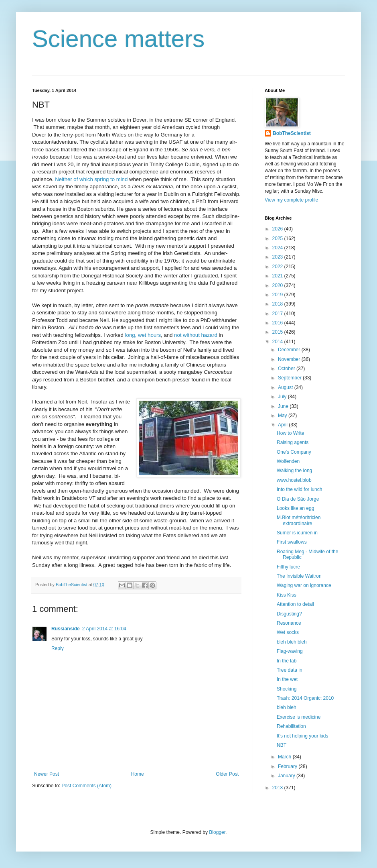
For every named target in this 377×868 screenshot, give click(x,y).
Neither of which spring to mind (91, 179)
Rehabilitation (291, 726)
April (283, 425)
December (290, 350)
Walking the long (294, 471)
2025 (278, 238)
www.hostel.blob (294, 480)
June (284, 406)
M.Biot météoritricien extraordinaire (299, 520)
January (287, 776)
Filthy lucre (288, 567)
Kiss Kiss (287, 595)
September (290, 378)
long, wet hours (143, 335)
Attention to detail (295, 604)
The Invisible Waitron (299, 576)
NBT (282, 745)
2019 (278, 295)
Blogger (217, 832)
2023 (278, 257)
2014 (278, 342)
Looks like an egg (295, 508)
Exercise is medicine (299, 717)
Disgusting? (289, 614)
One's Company (294, 452)
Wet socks (288, 632)
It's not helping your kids (302, 736)
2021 (278, 276)
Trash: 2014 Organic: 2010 (305, 698)
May (283, 416)
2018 (278, 304)
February (288, 766)
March (285, 757)
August (286, 387)
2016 (278, 323)
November (290, 359)
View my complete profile (291, 200)
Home (138, 774)
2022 (278, 267)
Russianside (66, 629)
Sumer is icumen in (297, 533)
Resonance (289, 623)
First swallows (292, 542)
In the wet (287, 679)
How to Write (290, 433)
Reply (58, 648)
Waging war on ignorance (304, 585)
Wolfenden (288, 461)
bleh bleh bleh (292, 642)
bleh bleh (287, 707)
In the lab (287, 661)
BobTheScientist (292, 133)
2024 (278, 248)
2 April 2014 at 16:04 (104, 629)
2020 (278, 285)
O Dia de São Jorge (298, 499)
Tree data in (290, 670)
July (283, 397)
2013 (278, 788)
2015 (278, 332)
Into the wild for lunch (299, 489)
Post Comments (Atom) (86, 786)
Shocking (287, 689)
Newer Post (47, 774)
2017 (278, 314)
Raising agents (293, 442)
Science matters (118, 39)
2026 (278, 229)
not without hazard (196, 335)
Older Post (227, 774)
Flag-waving (290, 651)
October (287, 369)
